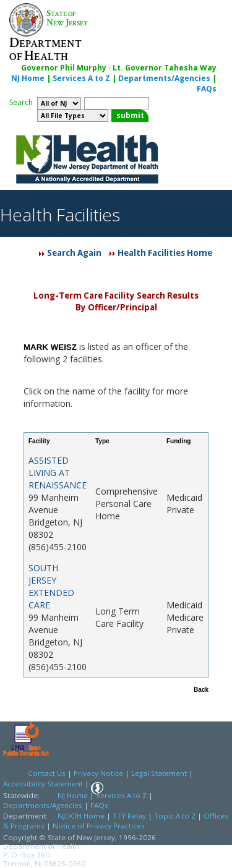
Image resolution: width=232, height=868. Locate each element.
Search (21, 102)
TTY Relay (130, 816)
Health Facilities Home (165, 253)
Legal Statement (159, 773)
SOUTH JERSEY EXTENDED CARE (51, 586)
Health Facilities (60, 215)
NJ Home (28, 78)
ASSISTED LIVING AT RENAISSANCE (58, 473)
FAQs (207, 89)
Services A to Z (81, 78)
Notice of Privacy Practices (99, 826)
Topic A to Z (175, 816)
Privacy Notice (98, 773)
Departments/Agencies (164, 78)
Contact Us (47, 773)
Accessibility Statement (43, 784)
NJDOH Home (81, 816)
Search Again (74, 253)
